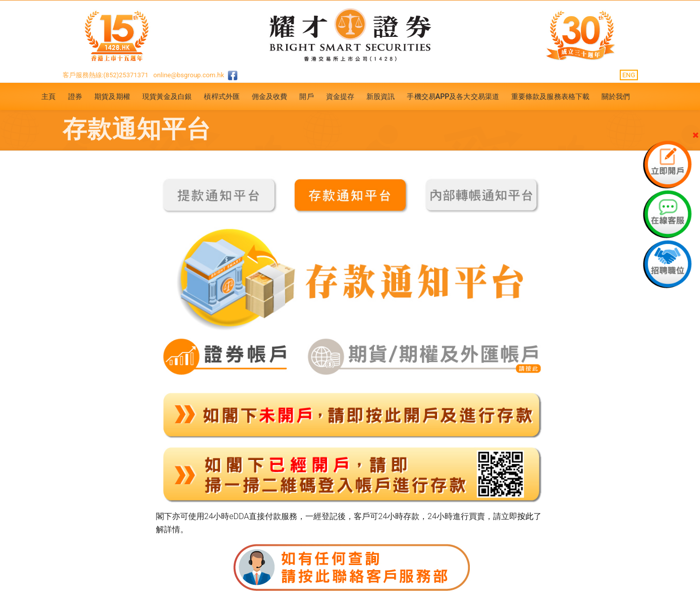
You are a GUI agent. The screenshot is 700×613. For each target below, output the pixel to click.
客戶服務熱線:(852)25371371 (106, 75)
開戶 (306, 96)
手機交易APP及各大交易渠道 (453, 96)
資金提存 (340, 96)
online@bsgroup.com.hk (189, 75)
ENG (629, 75)
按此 (525, 516)
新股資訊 (381, 96)
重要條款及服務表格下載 (550, 96)
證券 (75, 96)
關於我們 (616, 96)
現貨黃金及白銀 (167, 96)
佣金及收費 (270, 96)
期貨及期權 (112, 96)
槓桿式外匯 (222, 96)
